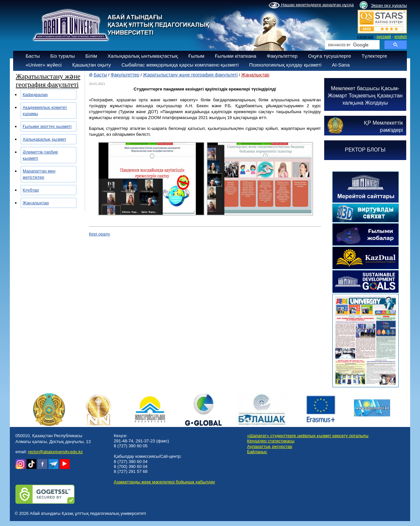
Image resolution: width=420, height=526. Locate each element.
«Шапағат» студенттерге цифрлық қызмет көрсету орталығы (308, 436)
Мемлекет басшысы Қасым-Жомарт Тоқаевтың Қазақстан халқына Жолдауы (365, 96)
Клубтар (31, 190)
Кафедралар (35, 95)
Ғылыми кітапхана (236, 56)
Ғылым (196, 56)
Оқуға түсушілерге (330, 56)
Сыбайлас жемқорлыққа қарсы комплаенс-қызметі (180, 65)
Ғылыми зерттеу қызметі (47, 126)
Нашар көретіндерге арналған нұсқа (311, 5)
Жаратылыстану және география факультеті (190, 75)
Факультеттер (282, 56)
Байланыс (257, 452)
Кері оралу (99, 234)
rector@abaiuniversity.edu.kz (55, 452)
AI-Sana (341, 65)
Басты (33, 56)
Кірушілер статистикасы (271, 441)
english (401, 37)
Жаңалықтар (36, 203)
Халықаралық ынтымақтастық (143, 56)
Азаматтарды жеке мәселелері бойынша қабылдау (164, 482)
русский (384, 37)
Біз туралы (63, 56)
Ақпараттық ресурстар (270, 446)
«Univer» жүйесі (44, 65)
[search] (352, 45)
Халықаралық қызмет (44, 139)
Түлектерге (374, 56)
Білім (91, 56)
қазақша (365, 37)
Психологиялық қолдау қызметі (285, 65)
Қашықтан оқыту (92, 65)
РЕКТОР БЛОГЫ (365, 150)
